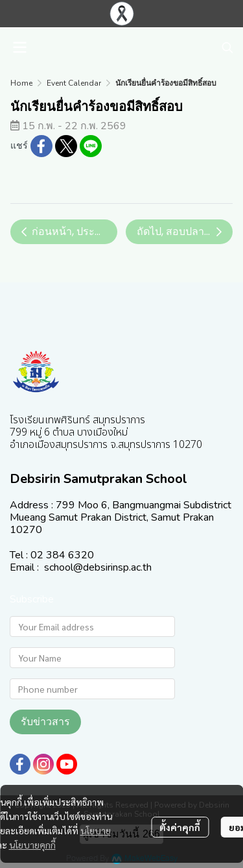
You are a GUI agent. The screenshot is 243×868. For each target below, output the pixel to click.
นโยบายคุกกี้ (32, 845)
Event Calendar (74, 83)
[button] (227, 47)
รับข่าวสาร (45, 722)
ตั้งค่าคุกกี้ (180, 827)
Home (21, 83)
